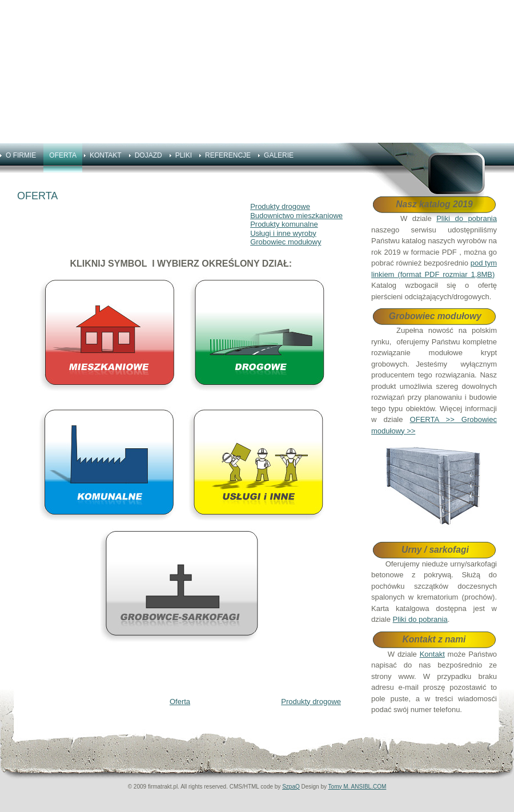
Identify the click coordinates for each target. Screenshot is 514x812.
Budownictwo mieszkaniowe (296, 216)
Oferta (180, 702)
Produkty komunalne (284, 224)
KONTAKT (106, 155)
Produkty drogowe (280, 206)
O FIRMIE (21, 155)
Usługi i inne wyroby (283, 233)
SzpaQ (291, 787)
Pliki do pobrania (467, 218)
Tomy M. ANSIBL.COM (358, 787)
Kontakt (432, 654)
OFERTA (63, 155)
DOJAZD (148, 155)
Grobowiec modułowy (286, 242)
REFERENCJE (228, 155)
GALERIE (279, 155)
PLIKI (184, 155)
